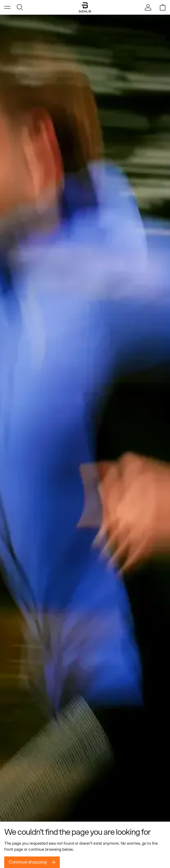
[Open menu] (7, 7)
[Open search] (20, 7)
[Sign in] (148, 7)
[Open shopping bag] (163, 7)
